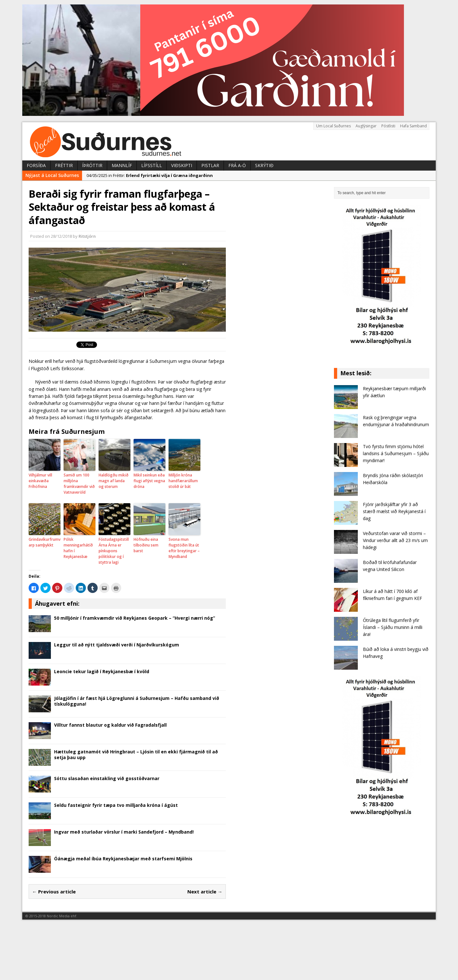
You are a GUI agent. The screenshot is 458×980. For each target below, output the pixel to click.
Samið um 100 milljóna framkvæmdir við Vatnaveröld (79, 484)
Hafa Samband (413, 126)
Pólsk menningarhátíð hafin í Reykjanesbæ (78, 548)
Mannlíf (122, 165)
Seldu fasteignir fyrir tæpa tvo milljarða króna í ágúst (116, 805)
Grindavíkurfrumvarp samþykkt (45, 542)
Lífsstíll (152, 165)
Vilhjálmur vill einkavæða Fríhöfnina (40, 481)
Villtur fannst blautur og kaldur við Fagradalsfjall (110, 725)
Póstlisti (388, 126)
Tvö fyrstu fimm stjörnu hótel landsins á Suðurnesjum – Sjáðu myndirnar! (396, 454)
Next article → (205, 892)
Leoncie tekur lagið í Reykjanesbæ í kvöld (102, 671)
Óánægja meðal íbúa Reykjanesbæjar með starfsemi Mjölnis (123, 859)
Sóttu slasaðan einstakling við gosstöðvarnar (107, 778)
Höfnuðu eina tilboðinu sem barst (146, 545)
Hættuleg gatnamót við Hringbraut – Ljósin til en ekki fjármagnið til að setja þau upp (136, 754)
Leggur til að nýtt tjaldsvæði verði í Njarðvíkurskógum (117, 645)
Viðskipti (182, 165)
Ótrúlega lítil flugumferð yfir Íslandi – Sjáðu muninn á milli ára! (393, 627)
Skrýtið (264, 165)
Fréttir (64, 165)
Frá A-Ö (237, 165)
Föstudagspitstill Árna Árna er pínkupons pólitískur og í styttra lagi (114, 551)
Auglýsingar (366, 126)
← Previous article (54, 892)
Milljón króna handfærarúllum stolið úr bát (183, 481)
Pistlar (210, 165)
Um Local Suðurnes (333, 126)
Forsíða (36, 165)
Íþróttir (92, 165)
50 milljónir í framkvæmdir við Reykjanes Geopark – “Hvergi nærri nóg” (135, 618)
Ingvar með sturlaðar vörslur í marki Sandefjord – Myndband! (124, 832)
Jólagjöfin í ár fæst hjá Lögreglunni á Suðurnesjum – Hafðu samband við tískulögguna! (137, 701)
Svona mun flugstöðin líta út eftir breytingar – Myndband (184, 548)
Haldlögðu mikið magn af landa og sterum (114, 481)
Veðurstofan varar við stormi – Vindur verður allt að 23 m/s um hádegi (395, 540)
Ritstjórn (87, 236)
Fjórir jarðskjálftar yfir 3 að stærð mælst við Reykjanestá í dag (394, 511)
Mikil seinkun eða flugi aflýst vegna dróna (149, 481)
